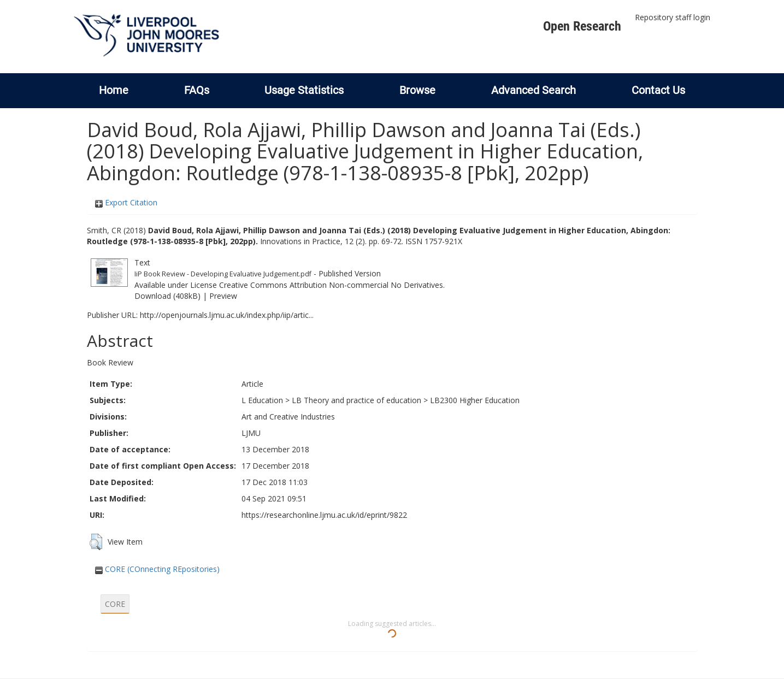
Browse (417, 90)
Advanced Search (534, 90)
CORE (115, 604)
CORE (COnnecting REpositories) (157, 569)
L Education (262, 400)
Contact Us (658, 90)
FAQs (197, 90)
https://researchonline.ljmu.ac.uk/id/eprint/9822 (324, 515)
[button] (96, 542)
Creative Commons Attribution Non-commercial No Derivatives (331, 285)
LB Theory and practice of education (356, 400)
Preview (223, 296)
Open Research (582, 26)
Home (114, 90)
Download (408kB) (167, 296)
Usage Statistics (304, 90)
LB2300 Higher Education (475, 400)
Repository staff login (673, 17)
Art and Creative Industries (288, 417)
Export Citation (126, 202)
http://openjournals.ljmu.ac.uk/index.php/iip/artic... (227, 315)
